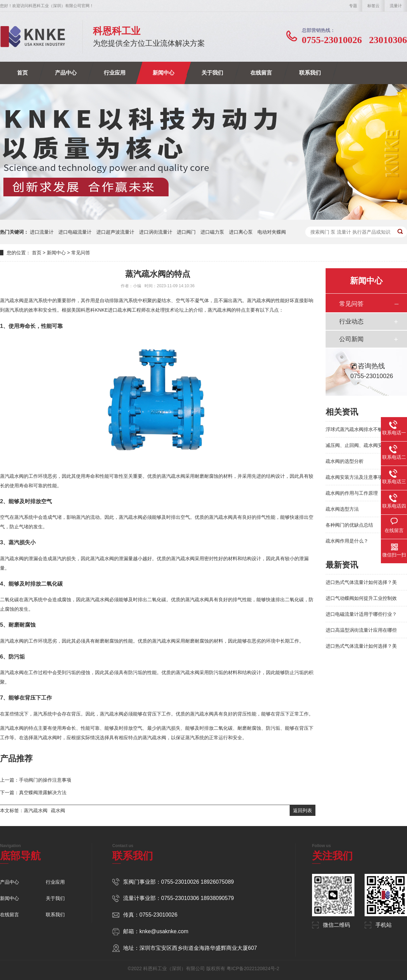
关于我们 (212, 73)
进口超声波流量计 (115, 232)
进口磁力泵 (212, 232)
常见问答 (81, 253)
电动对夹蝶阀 (272, 232)
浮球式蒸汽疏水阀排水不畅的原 (359, 429)
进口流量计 (42, 232)
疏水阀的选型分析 (345, 461)
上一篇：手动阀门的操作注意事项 (36, 780)
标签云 (373, 6)
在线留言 (261, 73)
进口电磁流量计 (75, 232)
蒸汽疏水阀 (36, 810)
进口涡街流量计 (156, 232)
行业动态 (351, 321)
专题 (353, 6)
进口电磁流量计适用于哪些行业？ (361, 614)
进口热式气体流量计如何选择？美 (361, 582)
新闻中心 (163, 73)
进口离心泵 (241, 232)
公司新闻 (351, 339)
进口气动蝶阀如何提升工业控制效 (361, 598)
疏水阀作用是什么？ (347, 541)
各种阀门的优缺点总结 (349, 525)
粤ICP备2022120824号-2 (253, 968)
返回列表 (303, 810)
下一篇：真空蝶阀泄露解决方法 (33, 792)
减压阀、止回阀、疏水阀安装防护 (361, 445)
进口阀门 (186, 232)
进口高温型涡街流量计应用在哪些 (361, 630)
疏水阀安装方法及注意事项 (354, 477)
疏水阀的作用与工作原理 (352, 493)
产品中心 (66, 73)
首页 (22, 73)
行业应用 (115, 73)
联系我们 (310, 73)
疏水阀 (58, 810)
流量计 (396, 6)
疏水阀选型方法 (342, 509)
